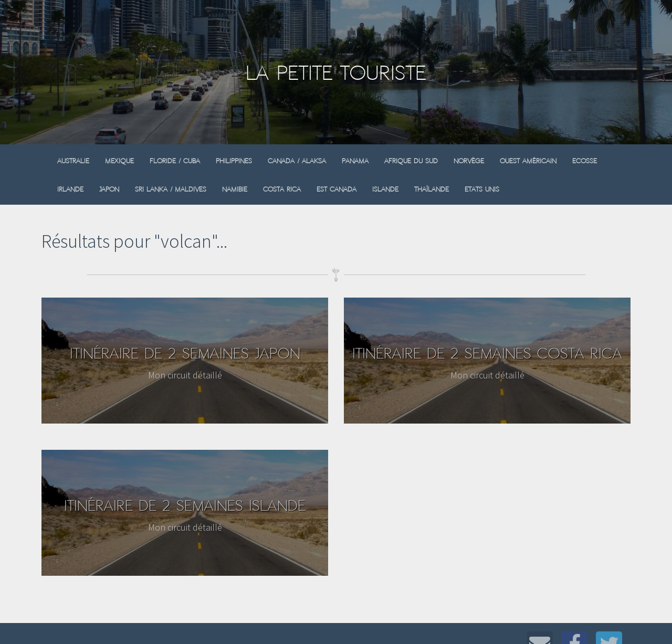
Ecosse (585, 161)
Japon (109, 189)
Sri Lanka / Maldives (171, 189)
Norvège (469, 161)
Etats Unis (482, 189)
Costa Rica (282, 189)
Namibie (235, 189)
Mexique (119, 161)
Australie (73, 161)
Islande (385, 189)
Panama (355, 161)
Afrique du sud (411, 161)
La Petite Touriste (336, 73)
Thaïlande (432, 189)
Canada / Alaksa (297, 161)
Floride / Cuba (175, 161)
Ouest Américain (528, 161)
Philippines (234, 161)
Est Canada (337, 189)
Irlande (70, 189)
